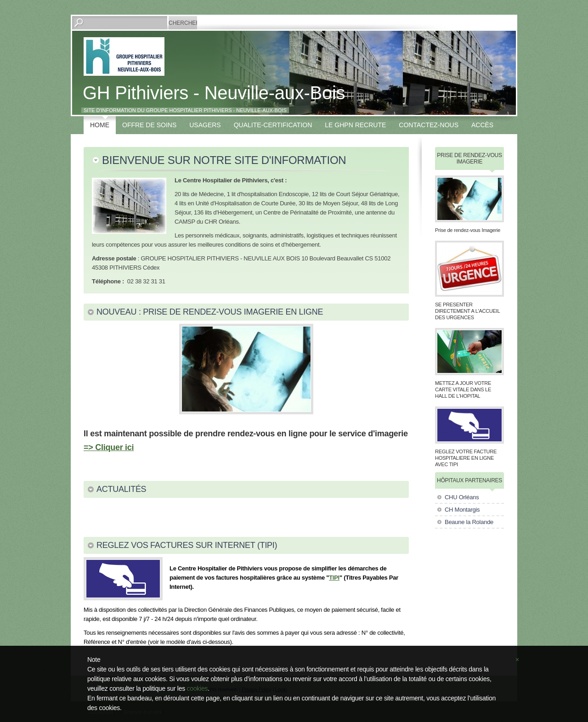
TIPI (334, 578)
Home (100, 125)
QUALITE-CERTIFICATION (273, 125)
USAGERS (205, 125)
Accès (482, 125)
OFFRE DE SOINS (149, 125)
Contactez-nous (429, 125)
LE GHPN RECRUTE (355, 125)
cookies (198, 688)
